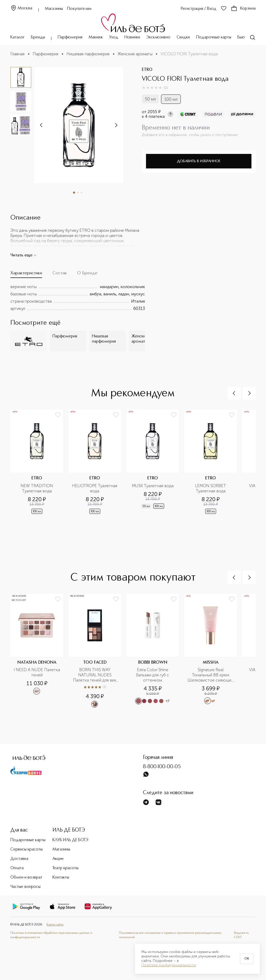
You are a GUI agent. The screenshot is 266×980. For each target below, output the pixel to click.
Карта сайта (55, 925)
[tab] (26, 274)
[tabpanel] (78, 298)
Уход (114, 37)
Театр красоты (65, 868)
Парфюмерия (70, 37)
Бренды (38, 37)
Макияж (96, 37)
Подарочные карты (214, 37)
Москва (21, 8)
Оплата (17, 868)
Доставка (19, 859)
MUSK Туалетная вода (153, 486)
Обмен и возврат (26, 877)
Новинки (132, 37)
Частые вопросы (25, 887)
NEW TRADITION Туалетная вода (37, 488)
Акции (58, 859)
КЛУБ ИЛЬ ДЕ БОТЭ (70, 840)
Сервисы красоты (26, 849)
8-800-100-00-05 (162, 767)
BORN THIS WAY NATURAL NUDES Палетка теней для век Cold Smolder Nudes (95, 675)
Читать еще (24, 255)
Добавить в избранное (199, 161)
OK (247, 959)
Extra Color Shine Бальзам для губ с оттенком (153, 675)
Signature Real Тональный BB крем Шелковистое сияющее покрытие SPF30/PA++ (211, 675)
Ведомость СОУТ (241, 935)
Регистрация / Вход (199, 9)
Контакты (61, 877)
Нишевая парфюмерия (88, 54)
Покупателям (79, 9)
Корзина (243, 9)
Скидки (183, 37)
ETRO (147, 70)
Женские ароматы (135, 54)
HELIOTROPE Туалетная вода (95, 488)
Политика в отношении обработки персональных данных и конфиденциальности (51, 935)
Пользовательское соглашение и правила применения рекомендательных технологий (170, 935)
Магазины (54, 9)
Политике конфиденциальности (169, 965)
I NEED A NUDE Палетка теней (37, 672)
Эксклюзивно (158, 37)
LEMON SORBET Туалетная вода (211, 488)
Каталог (18, 37)
